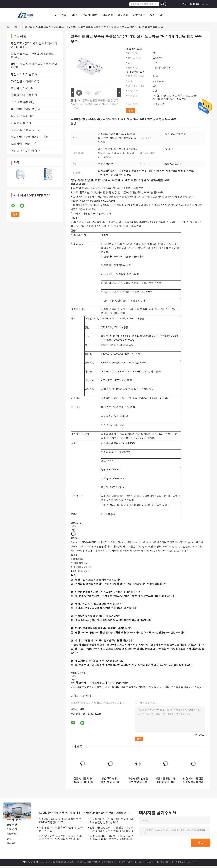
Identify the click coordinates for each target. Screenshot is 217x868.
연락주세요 (139, 15)
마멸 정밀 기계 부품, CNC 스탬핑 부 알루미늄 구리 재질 (62, 829)
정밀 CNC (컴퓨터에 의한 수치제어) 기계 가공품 (63, 813)
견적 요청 (187, 4)
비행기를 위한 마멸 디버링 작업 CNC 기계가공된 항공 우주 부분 (166, 780)
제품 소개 (17, 27)
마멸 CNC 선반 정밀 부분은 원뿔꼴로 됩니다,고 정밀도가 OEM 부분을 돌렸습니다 (61, 838)
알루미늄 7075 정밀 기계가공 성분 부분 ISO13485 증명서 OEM (60, 821)
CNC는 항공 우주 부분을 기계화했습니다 (47, 27)
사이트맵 (12, 843)
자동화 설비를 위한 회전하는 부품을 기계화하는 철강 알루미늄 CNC (112, 821)
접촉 (131, 111)
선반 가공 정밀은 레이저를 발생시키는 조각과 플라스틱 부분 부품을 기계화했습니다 (113, 829)
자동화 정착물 (19, 88)
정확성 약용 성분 (21, 95)
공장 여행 (108, 15)
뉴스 (152, 15)
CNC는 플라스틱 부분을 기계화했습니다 (109, 813)
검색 (162, 4)
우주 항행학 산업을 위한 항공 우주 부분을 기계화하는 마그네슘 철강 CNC (138, 780)
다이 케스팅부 (19, 116)
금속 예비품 (18, 123)
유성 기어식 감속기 (23, 151)
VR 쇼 (75, 15)
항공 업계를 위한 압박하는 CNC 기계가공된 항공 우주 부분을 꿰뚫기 (83, 780)
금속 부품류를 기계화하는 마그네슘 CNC (98, 687)
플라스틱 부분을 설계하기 (27, 137)
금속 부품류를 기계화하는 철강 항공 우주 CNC (145, 687)
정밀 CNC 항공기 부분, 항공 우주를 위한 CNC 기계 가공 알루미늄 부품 (110, 780)
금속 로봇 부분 (20, 102)
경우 (162, 15)
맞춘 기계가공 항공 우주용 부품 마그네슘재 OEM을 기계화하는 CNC (193, 780)
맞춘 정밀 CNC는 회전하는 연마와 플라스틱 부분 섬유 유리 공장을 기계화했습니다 (112, 838)
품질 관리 (123, 15)
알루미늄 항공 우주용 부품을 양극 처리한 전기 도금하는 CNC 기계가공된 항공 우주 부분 (95, 104)
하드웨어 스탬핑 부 (23, 109)
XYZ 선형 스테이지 (22, 81)
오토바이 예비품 (21, 144)
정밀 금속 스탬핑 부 (23, 130)
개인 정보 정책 (30, 862)
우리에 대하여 (90, 15)
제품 (64, 15)
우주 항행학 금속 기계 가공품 (186, 687)
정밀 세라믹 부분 (21, 74)
